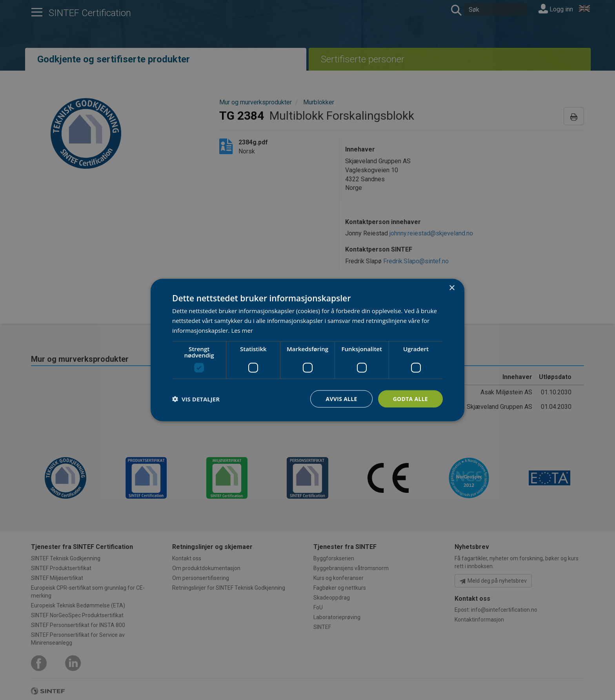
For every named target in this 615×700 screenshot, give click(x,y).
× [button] (452, 288)
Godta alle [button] (410, 398)
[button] (196, 399)
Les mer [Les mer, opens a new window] (242, 330)
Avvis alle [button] (341, 398)
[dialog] (307, 350)
